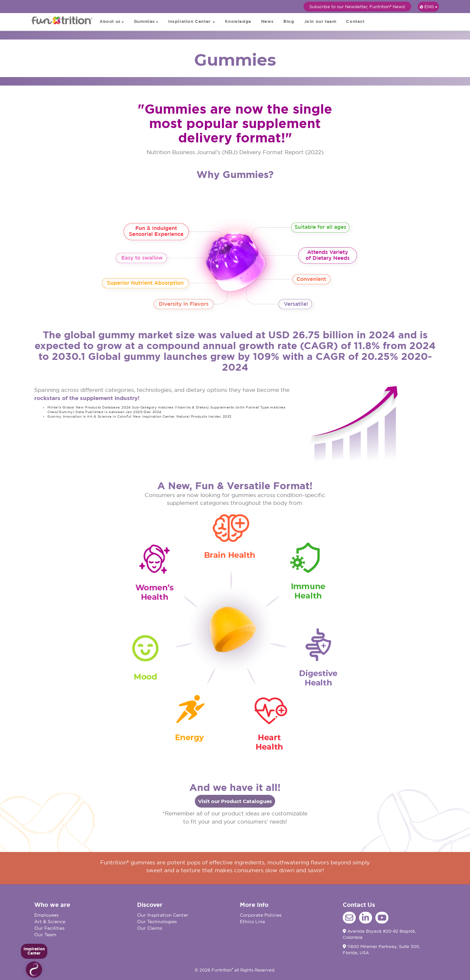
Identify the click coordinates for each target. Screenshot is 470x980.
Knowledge (238, 21)
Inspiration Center (192, 21)
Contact (355, 21)
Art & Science (50, 922)
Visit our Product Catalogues (235, 801)
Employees (47, 915)
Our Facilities (49, 928)
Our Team (45, 935)
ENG (428, 7)
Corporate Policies (261, 915)
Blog (289, 21)
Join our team (320, 21)
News (267, 21)
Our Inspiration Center (163, 915)
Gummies (146, 21)
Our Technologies (157, 922)
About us (112, 21)
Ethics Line (252, 922)
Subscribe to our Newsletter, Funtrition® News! (357, 7)
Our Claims (150, 928)
